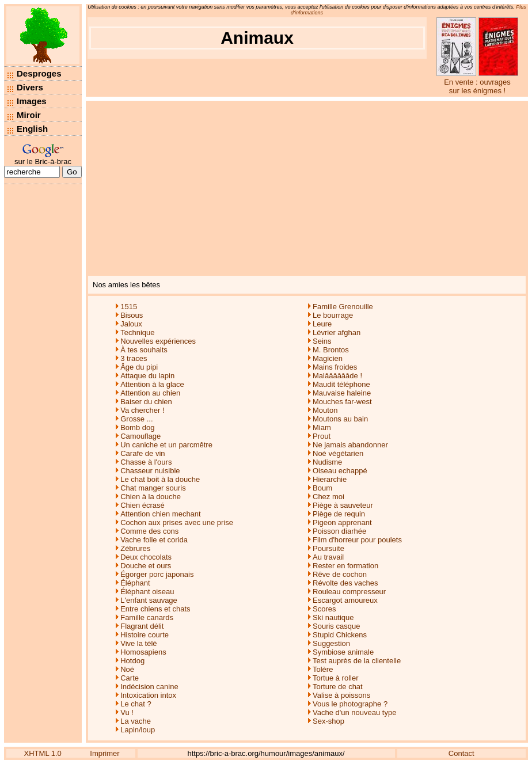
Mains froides (335, 367)
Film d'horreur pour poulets (357, 540)
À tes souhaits (144, 350)
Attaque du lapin (147, 376)
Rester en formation (345, 566)
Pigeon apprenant (342, 522)
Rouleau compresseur (349, 592)
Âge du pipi (139, 367)
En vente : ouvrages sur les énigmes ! (477, 86)
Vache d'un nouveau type (354, 712)
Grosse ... (136, 419)
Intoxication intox (148, 695)
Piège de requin (339, 514)
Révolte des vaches (345, 583)
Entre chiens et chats (155, 609)
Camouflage (140, 436)
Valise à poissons (341, 695)
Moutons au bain (340, 419)
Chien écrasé (142, 505)
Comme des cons (149, 531)
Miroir (29, 115)
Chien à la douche (151, 497)
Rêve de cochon (340, 574)
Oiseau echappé (340, 471)
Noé (127, 669)
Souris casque (336, 626)
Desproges (39, 73)
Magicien (328, 358)
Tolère (323, 669)
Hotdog (132, 661)
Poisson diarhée (339, 531)
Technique (137, 332)
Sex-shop (328, 721)
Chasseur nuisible (150, 471)
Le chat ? (136, 704)
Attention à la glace (152, 384)
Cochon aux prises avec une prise (177, 522)
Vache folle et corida (154, 540)
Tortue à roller (335, 678)
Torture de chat (338, 687)
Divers (30, 87)
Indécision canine (149, 687)
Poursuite (328, 548)
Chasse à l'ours (146, 462)
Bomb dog (137, 427)
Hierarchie (330, 479)
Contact (461, 753)
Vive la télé (138, 643)
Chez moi (328, 497)
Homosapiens (143, 652)
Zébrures (135, 548)
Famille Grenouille (343, 307)
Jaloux (131, 324)
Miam (322, 427)
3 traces (134, 358)
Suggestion (331, 643)
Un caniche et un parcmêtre (166, 445)
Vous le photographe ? (350, 704)
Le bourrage (333, 315)
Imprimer (105, 753)
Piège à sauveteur (343, 505)
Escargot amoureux (345, 600)
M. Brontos (331, 350)
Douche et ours (146, 566)
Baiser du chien (146, 402)
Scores (324, 609)
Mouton (325, 410)
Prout (322, 436)
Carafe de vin (142, 453)
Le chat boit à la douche (160, 479)
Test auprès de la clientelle (357, 661)
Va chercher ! (142, 410)
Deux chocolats (146, 557)
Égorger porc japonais (157, 574)
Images (32, 101)
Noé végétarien (338, 453)
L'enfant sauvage (149, 600)
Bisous (132, 315)
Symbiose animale (343, 652)
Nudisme (327, 462)
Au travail (328, 557)
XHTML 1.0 (43, 753)
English (32, 129)
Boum (322, 488)
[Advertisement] (307, 187)
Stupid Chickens (340, 635)
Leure (322, 324)
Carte (130, 678)
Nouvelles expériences (158, 341)
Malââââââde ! (337, 376)
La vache (136, 721)
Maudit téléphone (341, 384)
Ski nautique (333, 617)
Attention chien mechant (160, 514)
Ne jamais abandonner (350, 445)
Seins (322, 341)
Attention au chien (150, 393)
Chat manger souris (153, 488)
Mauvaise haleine (342, 393)
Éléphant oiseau (147, 592)
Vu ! (127, 712)
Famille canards (147, 617)
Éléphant (135, 583)
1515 (129, 307)
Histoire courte (145, 635)
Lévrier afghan (337, 332)
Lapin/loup (138, 730)
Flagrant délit (142, 626)
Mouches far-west (342, 402)
